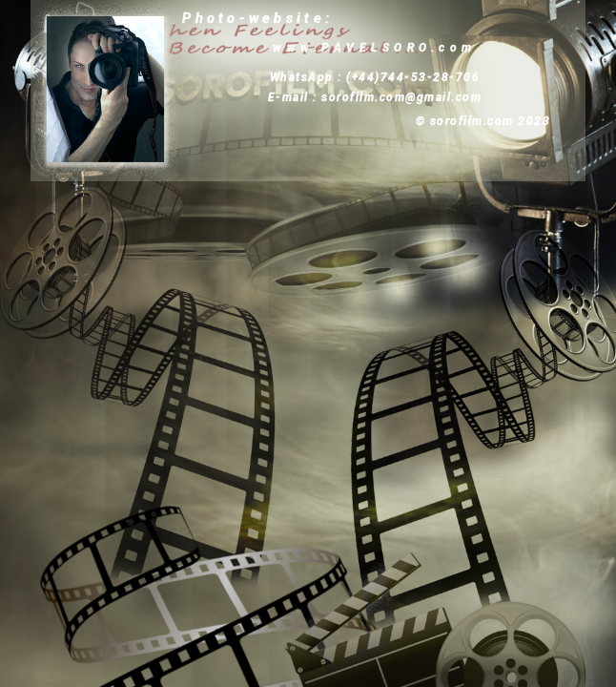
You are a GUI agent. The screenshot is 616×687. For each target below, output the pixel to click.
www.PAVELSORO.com (375, 48)
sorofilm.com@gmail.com (401, 97)
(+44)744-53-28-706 (413, 77)
